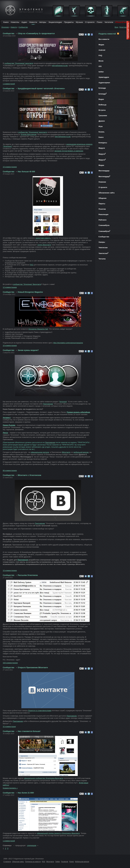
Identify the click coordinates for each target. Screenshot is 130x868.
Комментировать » (10, 788)
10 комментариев (10, 346)
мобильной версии (81, 452)
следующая (32, 845)
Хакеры (102, 242)
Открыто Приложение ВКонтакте (33, 667)
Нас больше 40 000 (26, 172)
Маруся (102, 148)
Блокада (102, 88)
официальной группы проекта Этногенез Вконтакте (58, 833)
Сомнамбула (104, 225)
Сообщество (23, 27)
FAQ (31, 265)
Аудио (24, 22)
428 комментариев (10, 663)
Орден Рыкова (9, 425)
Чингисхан (103, 248)
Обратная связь (18, 862)
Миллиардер (104, 171)
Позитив (102, 209)
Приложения (50, 442)
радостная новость (43, 238)
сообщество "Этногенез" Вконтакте (27, 284)
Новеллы (15, 22)
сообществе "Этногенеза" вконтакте (19, 63)
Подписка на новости (33, 862)
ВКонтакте (66, 452)
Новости (33, 22)
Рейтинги (102, 220)
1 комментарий (9, 84)
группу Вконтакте (44, 245)
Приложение (48, 404)
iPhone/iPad (121, 22)
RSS (44, 862)
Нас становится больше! (29, 731)
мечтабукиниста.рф (60, 66)
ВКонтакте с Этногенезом (30, 475)
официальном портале (40, 452)
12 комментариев (10, 287)
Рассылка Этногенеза (28, 575)
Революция (103, 214)
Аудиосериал (104, 83)
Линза (5, 433)
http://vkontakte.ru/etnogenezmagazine (68, 343)
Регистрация (124, 27)
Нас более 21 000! (26, 793)
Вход (116, 27)
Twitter (58, 862)
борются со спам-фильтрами (40, 711)
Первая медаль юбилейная (78, 412)
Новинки (102, 182)
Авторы (43, 22)
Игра (101, 126)
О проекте (90, 22)
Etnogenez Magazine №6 (38, 329)
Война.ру (102, 105)
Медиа (101, 45)
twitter (101, 72)
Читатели (109, 22)
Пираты (102, 204)
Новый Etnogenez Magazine (30, 292)
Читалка (102, 259)
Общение (102, 198)
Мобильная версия (82, 862)
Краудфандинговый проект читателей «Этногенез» (41, 88)
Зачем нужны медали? (28, 350)
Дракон (102, 121)
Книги (6, 22)
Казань (102, 132)
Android (102, 50)
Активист (7, 418)
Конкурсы (103, 143)
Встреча (102, 110)
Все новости (104, 39)
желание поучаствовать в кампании (69, 151)
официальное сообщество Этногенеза (44, 778)
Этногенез (5, 27)
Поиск (100, 22)
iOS (100, 66)
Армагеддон (104, 77)
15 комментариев (10, 167)
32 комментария (9, 727)
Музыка (79, 22)
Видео (101, 99)
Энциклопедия (55, 22)
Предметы (69, 22)
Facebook (65, 862)
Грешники (103, 116)
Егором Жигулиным (29, 134)
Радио (72, 862)
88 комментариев (10, 471)
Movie (101, 61)
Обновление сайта (107, 193)
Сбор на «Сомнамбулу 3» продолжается (36, 33)
